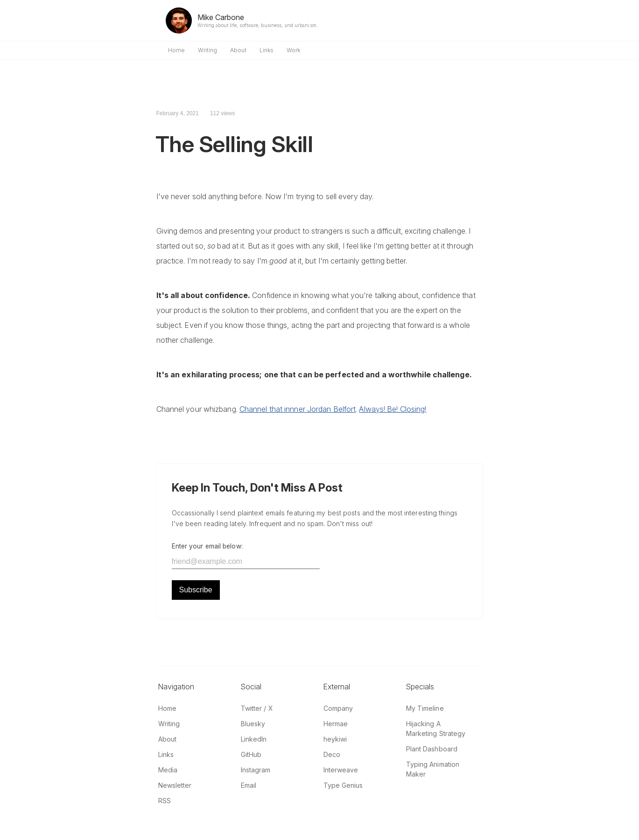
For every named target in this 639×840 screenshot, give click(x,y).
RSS (165, 801)
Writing (207, 50)
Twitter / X (257, 708)
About (238, 50)
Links (267, 50)
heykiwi (335, 739)
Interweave (341, 770)
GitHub (251, 754)
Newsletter (175, 785)
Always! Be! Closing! (393, 409)
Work (293, 50)
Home (176, 50)
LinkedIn (254, 739)
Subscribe (196, 590)
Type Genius (343, 785)
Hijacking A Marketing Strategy (436, 729)
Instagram (256, 770)
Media (168, 770)
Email (249, 785)
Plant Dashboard (432, 749)
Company (338, 708)
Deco (332, 754)
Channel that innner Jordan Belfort (298, 409)
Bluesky (253, 724)
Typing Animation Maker (433, 769)
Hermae (336, 724)
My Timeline (425, 708)
